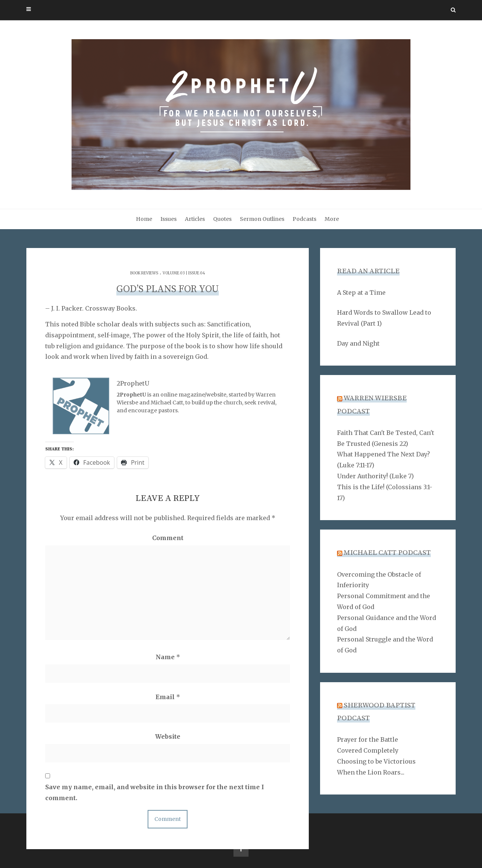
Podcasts (304, 219)
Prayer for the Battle (368, 739)
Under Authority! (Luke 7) (375, 476)
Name (168, 657)
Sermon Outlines (262, 219)
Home (144, 219)
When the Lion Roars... (371, 772)
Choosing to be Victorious (376, 761)
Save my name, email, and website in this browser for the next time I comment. (155, 792)
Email (168, 697)
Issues (169, 219)
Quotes (222, 219)
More (332, 219)
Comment (168, 538)
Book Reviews (144, 273)
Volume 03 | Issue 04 (184, 273)
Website (168, 736)
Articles (195, 219)
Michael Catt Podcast (387, 553)
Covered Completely (368, 750)
